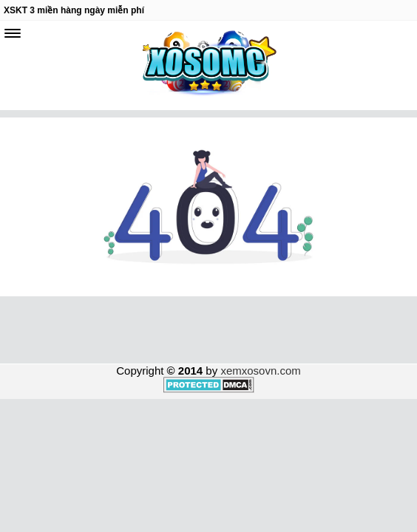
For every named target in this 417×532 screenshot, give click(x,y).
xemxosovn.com (260, 371)
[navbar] (13, 33)
